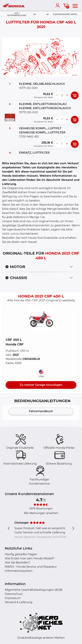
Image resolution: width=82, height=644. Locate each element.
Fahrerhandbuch (41, 411)
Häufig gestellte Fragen (21, 554)
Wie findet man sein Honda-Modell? (30, 558)
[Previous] (35, 15)
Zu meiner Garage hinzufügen (41, 385)
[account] (58, 5)
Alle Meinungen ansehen (41, 513)
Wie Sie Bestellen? (17, 563)
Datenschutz (14, 594)
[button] (41, 319)
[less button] (57, 95)
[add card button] (75, 95)
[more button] (67, 95)
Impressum (13, 598)
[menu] (75, 5)
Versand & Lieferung (19, 602)
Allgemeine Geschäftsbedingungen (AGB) (34, 590)
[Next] (47, 15)
